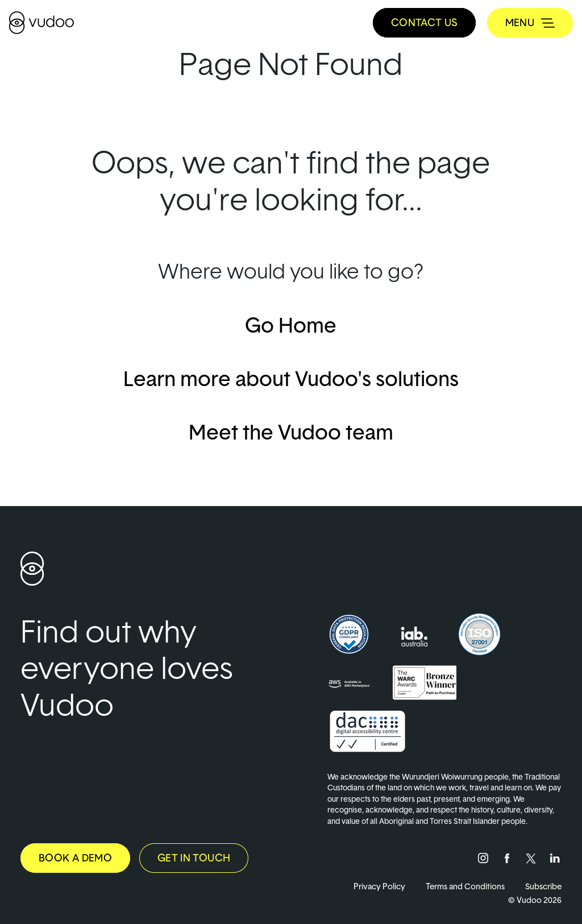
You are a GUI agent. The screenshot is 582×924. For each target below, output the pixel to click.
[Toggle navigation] (530, 23)
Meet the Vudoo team (291, 432)
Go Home (291, 325)
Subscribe (543, 886)
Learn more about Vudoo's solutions (291, 378)
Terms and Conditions (465, 886)
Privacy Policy (379, 886)
